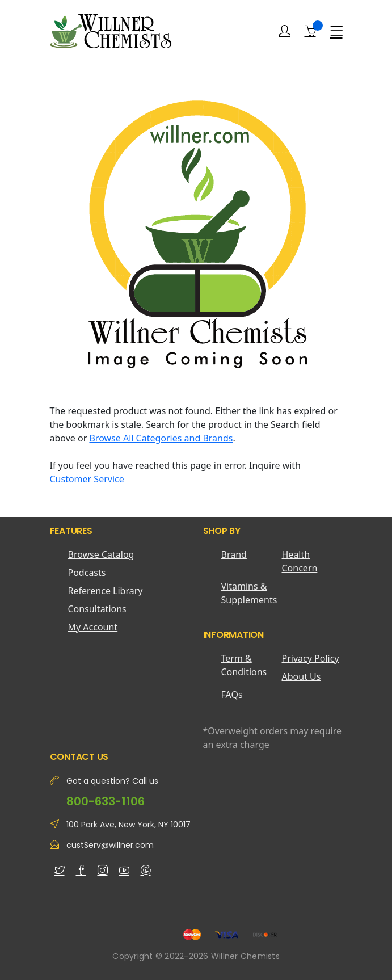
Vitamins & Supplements (249, 593)
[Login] (285, 31)
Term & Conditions (244, 665)
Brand (234, 554)
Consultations (97, 609)
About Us (302, 676)
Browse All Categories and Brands (161, 438)
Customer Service (87, 479)
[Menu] (336, 31)
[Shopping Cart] (310, 31)
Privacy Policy (311, 658)
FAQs (232, 695)
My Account (93, 627)
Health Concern (300, 561)
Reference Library (106, 591)
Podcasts (87, 573)
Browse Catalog (101, 554)
